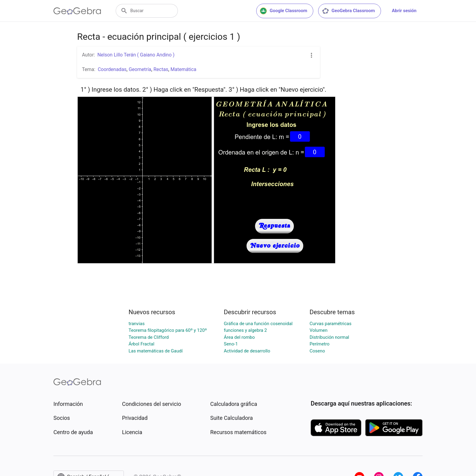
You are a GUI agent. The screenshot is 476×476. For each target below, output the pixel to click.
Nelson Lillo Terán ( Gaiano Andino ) (136, 55)
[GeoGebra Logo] (77, 11)
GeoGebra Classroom (348, 11)
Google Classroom (284, 11)
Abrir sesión (404, 11)
